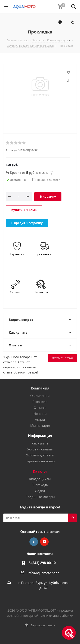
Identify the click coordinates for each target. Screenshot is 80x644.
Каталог (40, 471)
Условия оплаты (40, 449)
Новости (40, 414)
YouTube (44, 542)
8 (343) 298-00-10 (42, 563)
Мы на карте (40, 425)
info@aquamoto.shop (43, 573)
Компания (40, 388)
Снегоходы (40, 485)
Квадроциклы (40, 479)
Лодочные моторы (40, 497)
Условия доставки (40, 455)
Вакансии (40, 402)
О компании (40, 396)
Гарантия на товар (40, 461)
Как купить (40, 443)
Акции (40, 420)
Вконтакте (34, 542)
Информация (40, 436)
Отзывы (40, 408)
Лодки (40, 491)
